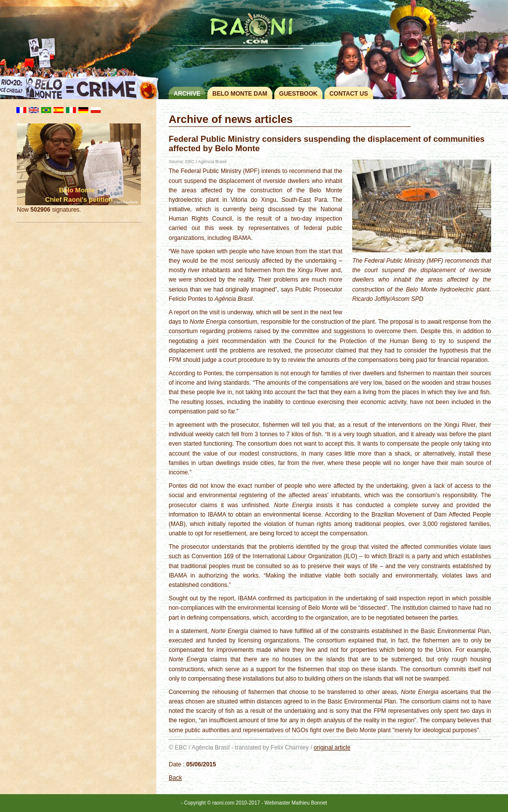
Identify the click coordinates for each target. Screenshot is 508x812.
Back (175, 778)
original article (332, 748)
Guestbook (298, 94)
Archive (187, 94)
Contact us (349, 94)
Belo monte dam (240, 94)
